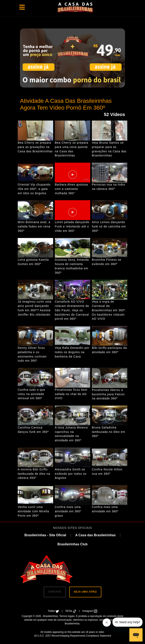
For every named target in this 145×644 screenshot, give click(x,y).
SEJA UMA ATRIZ (85, 592)
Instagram (90, 611)
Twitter (54, 611)
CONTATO (55, 592)
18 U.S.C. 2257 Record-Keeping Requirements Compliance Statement (73, 636)
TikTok (71, 611)
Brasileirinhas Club (72, 544)
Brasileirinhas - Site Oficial (45, 535)
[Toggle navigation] (22, 7)
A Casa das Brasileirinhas (95, 535)
